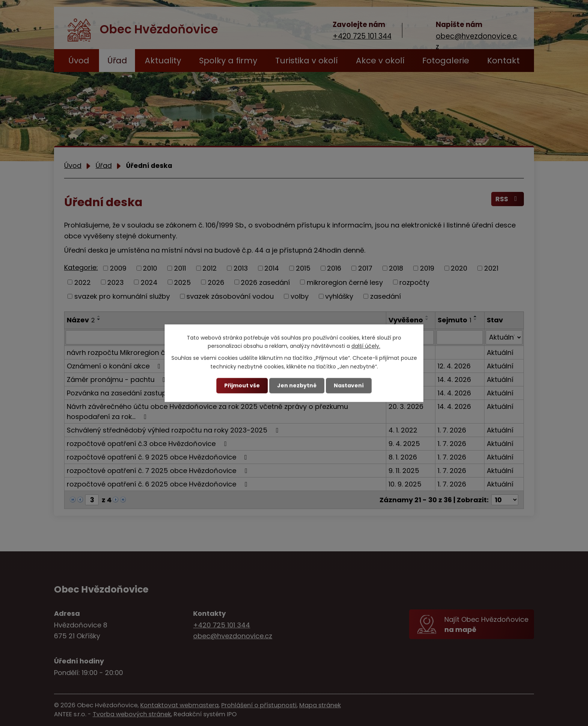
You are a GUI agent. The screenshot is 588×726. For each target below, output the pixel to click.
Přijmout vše (242, 385)
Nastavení (349, 385)
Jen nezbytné (297, 385)
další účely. (366, 346)
